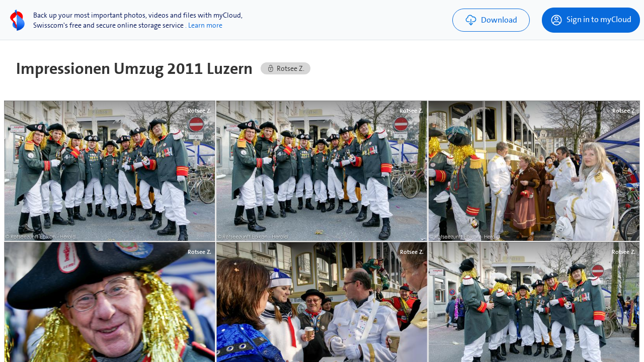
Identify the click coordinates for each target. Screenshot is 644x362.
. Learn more (204, 25)
